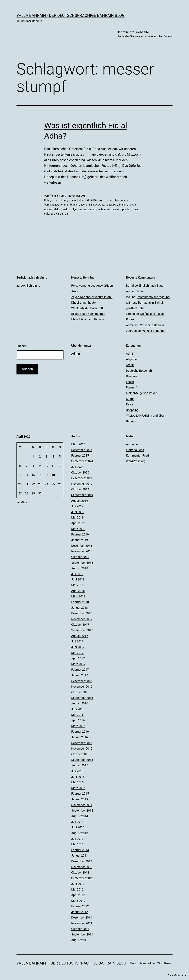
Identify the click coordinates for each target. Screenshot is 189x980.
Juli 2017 (77, 641)
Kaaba (132, 205)
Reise (130, 404)
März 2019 (78, 529)
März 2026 (78, 444)
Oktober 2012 (80, 872)
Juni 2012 (78, 884)
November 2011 (82, 923)
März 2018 (78, 596)
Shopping (132, 410)
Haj (115, 205)
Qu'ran (136, 209)
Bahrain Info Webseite (145, 34)
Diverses (132, 376)
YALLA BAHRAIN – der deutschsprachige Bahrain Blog (71, 963)
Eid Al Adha (98, 205)
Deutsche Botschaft (139, 371)
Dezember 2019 (82, 478)
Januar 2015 (79, 799)
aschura (85, 205)
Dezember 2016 (82, 681)
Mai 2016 (77, 715)
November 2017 (82, 619)
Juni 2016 (78, 709)
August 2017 (80, 636)
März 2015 (78, 788)
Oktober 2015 (80, 754)
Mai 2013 (77, 844)
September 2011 (82, 934)
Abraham (74, 205)
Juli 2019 (77, 506)
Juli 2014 (77, 822)
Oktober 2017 (80, 625)
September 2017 (82, 630)
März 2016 (78, 726)
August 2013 (80, 833)
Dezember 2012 (82, 861)
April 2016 (78, 720)
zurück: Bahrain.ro (28, 286)
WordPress (165, 963)
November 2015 (82, 749)
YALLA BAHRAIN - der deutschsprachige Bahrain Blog (71, 15)
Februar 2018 (80, 602)
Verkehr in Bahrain (152, 325)
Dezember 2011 (82, 917)
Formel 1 (132, 387)
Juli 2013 (77, 839)
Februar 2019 (80, 534)
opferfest (126, 209)
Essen (130, 382)
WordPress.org (136, 461)
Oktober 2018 (80, 557)
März (22, 502)
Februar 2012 (80, 906)
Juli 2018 (77, 574)
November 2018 (82, 551)
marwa (48, 209)
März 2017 (78, 664)
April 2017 (78, 658)
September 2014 (82, 810)
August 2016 (80, 703)
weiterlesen (53, 182)
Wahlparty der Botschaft (87, 308)
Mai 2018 (77, 585)
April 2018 (78, 591)
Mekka (57, 209)
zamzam (65, 214)
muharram (104, 209)
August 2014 (80, 816)
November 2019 (82, 484)
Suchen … (23, 346)
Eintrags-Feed (135, 450)
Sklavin (55, 214)
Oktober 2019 (80, 489)
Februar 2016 (80, 732)
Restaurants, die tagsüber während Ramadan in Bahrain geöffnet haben (148, 303)
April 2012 (78, 895)
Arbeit (130, 365)
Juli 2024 (77, 467)
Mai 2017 (77, 653)
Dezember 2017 (82, 613)
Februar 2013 (80, 850)
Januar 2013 (79, 855)
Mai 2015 (77, 782)
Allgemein (70, 200)
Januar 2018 (79, 608)
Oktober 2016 (80, 692)
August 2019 (80, 501)
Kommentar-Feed (137, 455)
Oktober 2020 (80, 472)
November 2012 (82, 867)
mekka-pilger (70, 209)
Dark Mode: (177, 976)
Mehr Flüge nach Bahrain (88, 319)
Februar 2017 (80, 670)
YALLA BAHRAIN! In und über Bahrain (107, 200)
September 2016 (82, 698)
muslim (115, 209)
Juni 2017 (78, 647)
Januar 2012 (79, 912)
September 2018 (82, 563)
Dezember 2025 (82, 450)
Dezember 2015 (82, 743)
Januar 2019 (79, 540)
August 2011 (80, 940)
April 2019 (78, 523)
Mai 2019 (77, 517)
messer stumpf (87, 209)
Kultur (80, 200)
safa (47, 214)
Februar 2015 (80, 794)
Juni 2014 (78, 827)
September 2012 (82, 878)
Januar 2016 (79, 737)
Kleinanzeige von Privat (141, 393)
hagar (109, 205)
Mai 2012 (77, 889)
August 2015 (80, 765)
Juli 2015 (77, 771)
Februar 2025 (80, 455)
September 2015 (82, 760)
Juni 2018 (78, 579)
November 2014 (82, 805)
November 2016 (82, 687)
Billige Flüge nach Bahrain (88, 314)
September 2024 (82, 461)
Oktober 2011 (80, 929)
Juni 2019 (78, 512)
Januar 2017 (79, 675)
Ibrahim (123, 205)
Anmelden (133, 444)
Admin (76, 354)
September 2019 (82, 495)
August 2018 (80, 568)
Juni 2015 (78, 777)
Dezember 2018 (82, 546)
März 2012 (78, 901)
